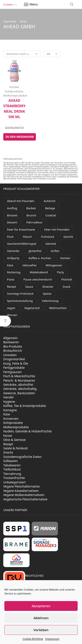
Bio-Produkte (13, 346)
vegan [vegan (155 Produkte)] (11, 308)
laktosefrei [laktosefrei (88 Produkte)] (30, 265)
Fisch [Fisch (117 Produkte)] (10, 237)
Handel (14, 87)
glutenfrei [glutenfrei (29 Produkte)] (35, 251)
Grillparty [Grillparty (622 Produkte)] (13, 258)
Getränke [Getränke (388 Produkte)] (13, 251)
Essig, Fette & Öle (16, 363)
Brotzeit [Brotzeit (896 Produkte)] (12, 215)
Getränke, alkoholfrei (18, 385)
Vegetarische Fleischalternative (25, 499)
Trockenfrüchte (14, 478)
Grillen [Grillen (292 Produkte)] (55, 251)
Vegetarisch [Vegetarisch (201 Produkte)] (32, 308)
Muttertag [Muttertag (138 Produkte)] (14, 272)
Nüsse (8, 436)
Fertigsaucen (12, 372)
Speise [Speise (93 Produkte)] (47, 294)
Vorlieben (41, 630)
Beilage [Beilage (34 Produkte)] (50, 208)
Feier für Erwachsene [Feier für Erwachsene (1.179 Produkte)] (21, 229)
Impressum (52, 639)
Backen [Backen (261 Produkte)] (31, 208)
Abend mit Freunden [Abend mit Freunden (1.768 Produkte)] (21, 201)
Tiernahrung (12, 474)
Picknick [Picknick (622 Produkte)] (67, 279)
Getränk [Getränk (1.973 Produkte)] (51, 244)
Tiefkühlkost (12, 469)
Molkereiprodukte (15, 95)
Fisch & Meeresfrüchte (19, 376)
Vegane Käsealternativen (21, 491)
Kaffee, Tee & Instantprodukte (25, 406)
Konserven (11, 419)
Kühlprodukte (14, 91)
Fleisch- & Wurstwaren (19, 380)
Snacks (8, 452)
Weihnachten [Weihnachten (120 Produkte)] (58, 308)
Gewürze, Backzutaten (19, 393)
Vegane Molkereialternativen (24, 495)
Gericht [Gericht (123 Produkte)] (68, 237)
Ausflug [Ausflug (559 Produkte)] (12, 208)
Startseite (10, 21)
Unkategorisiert (14, 482)
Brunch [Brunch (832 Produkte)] (31, 215)
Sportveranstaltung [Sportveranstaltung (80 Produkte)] (20, 301)
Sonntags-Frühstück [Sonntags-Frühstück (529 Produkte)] (20, 294)
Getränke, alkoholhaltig (20, 389)
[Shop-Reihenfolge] (22, 54)
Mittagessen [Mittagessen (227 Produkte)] (54, 265)
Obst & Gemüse (15, 440)
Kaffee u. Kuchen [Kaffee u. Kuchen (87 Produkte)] (40, 258)
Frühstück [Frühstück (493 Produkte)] (48, 237)
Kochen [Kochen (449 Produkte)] (65, 258)
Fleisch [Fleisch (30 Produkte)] (27, 237)
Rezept (8, 444)
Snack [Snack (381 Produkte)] (67, 287)
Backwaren (11, 342)
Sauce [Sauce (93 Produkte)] (29, 287)
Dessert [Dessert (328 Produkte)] (12, 222)
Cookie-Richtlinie (33, 639)
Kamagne (10, 410)
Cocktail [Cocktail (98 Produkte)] (51, 215)
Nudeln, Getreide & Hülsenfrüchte (28, 431)
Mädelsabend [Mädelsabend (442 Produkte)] (39, 272)
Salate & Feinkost (16, 448)
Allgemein (10, 338)
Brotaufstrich (13, 351)
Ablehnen (41, 618)
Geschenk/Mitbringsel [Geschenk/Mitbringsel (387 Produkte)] (22, 244)
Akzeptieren (41, 606)
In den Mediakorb (20, 137)
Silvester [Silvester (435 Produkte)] (48, 287)
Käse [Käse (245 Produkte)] (10, 265)
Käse (7, 414)
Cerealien (10, 355)
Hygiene (9, 402)
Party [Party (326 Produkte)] (60, 272)
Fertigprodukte (14, 368)
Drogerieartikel (14, 359)
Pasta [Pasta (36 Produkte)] (11, 279)
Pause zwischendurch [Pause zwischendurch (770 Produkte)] (38, 279)
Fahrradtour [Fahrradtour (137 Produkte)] (35, 222)
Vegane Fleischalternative (21, 486)
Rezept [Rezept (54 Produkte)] (11, 287)
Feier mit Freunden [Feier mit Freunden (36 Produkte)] (57, 229)
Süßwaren (10, 461)
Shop (23, 21)
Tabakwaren (12, 465)
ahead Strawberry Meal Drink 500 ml (14, 109)
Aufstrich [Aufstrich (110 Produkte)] (50, 201)
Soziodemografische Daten (22, 457)
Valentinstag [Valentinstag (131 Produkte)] (50, 301)
